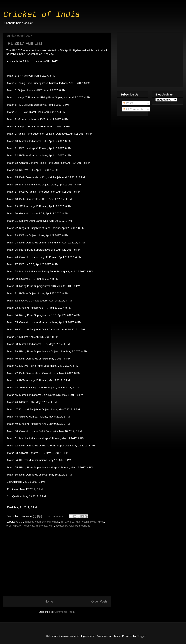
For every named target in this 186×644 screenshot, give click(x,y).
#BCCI (19, 522)
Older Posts (99, 601)
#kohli (85, 522)
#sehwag (29, 526)
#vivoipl (69, 526)
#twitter (60, 526)
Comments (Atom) (65, 612)
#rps (15, 526)
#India (55, 522)
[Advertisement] (57, 561)
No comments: (55, 516)
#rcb (9, 526)
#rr (21, 526)
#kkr (78, 522)
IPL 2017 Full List (24, 43)
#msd (101, 522)
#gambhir (40, 522)
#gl (49, 522)
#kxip (93, 522)
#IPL (63, 522)
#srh (51, 526)
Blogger (141, 636)
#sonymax (42, 526)
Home (49, 601)
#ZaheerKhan (83, 526)
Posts (128, 103)
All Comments (133, 109)
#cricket (29, 522)
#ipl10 (71, 522)
